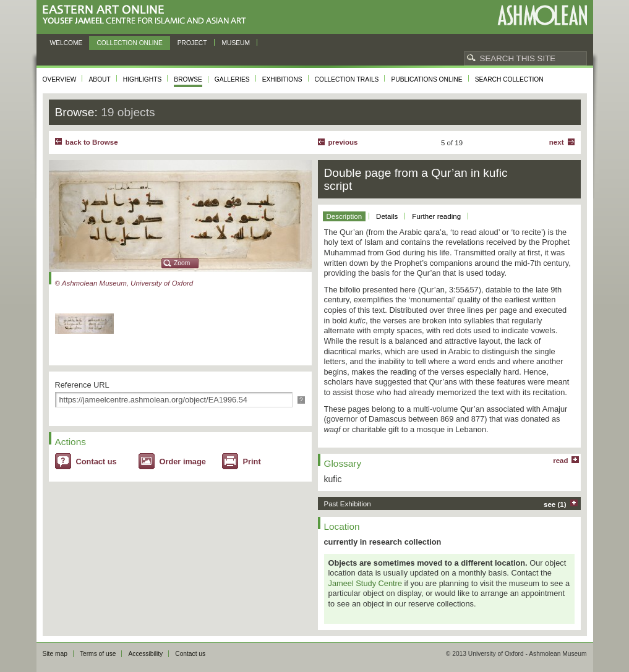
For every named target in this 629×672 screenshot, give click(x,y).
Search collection (509, 79)
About (99, 79)
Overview (60, 79)
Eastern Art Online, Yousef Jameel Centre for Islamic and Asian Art (148, 15)
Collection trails (347, 79)
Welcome (66, 43)
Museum (236, 43)
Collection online (129, 43)
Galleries (232, 79)
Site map (55, 654)
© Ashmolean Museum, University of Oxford (124, 283)
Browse (188, 79)
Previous (343, 142)
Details (387, 216)
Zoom (182, 263)
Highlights (143, 79)
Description (344, 216)
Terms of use (98, 654)
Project (192, 43)
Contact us (96, 461)
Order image (183, 461)
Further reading (436, 216)
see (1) (555, 504)
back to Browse (92, 142)
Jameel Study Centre (366, 583)
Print (252, 461)
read (560, 461)
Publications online (426, 79)
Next (557, 142)
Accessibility (145, 654)
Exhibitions (282, 79)
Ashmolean (542, 15)
